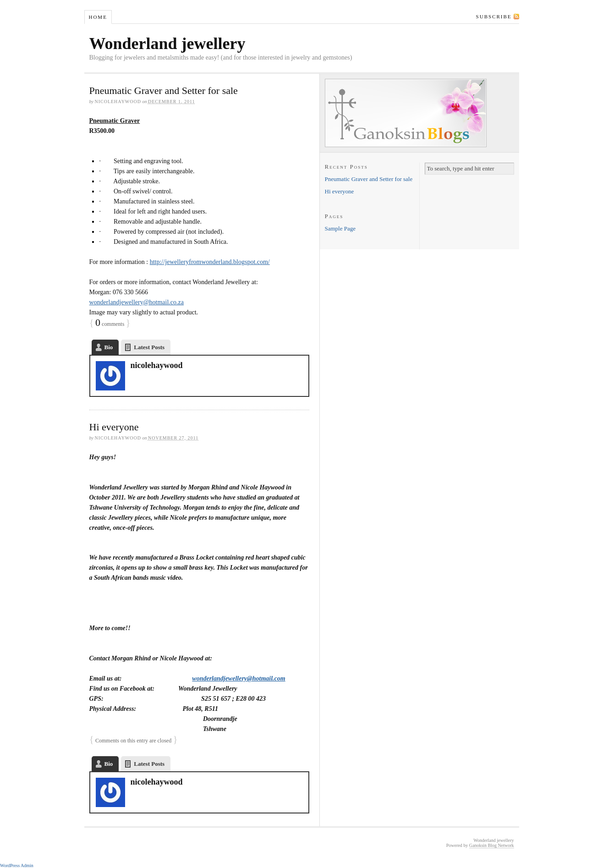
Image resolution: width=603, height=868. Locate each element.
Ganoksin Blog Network (492, 845)
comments (110, 324)
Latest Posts (149, 347)
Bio (109, 347)
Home (98, 17)
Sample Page (340, 228)
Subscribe (494, 16)
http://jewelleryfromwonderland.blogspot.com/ (210, 262)
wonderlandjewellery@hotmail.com (238, 678)
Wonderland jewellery (167, 44)
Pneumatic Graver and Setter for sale (164, 91)
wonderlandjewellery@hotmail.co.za (137, 302)
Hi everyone (114, 427)
